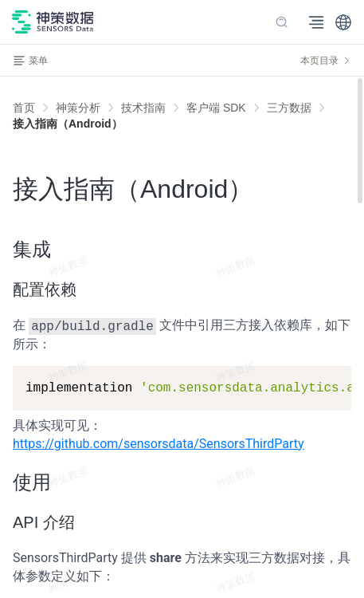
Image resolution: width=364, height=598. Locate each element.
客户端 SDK (216, 108)
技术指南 (143, 108)
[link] (78, 108)
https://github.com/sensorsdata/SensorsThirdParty (159, 444)
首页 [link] (24, 108)
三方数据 (289, 108)
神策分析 (78, 108)
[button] (343, 22)
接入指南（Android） (68, 124)
